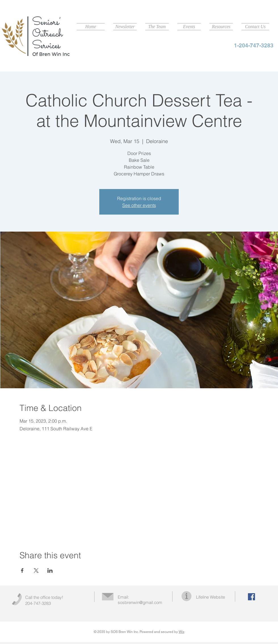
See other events (139, 205)
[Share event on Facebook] (22, 570)
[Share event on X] (36, 570)
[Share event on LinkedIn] (50, 570)
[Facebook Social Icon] (251, 597)
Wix (182, 632)
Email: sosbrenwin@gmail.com (140, 600)
